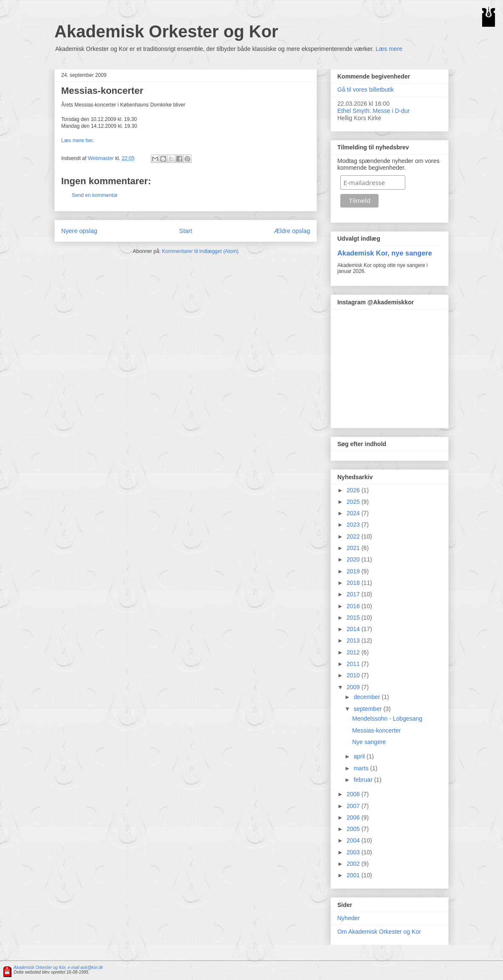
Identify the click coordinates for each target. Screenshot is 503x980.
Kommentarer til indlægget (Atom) (200, 251)
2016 (354, 606)
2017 (354, 594)
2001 (354, 875)
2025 (354, 502)
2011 (354, 664)
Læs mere (389, 49)
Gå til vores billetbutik (366, 90)
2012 (354, 652)
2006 (354, 817)
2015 (354, 618)
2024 (354, 513)
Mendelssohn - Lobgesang (387, 719)
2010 (354, 675)
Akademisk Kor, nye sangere (385, 253)
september (368, 709)
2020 (354, 559)
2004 (354, 840)
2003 (354, 852)
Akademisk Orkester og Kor (166, 31)
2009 (354, 687)
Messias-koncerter (376, 730)
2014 (354, 629)
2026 (354, 490)
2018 (354, 583)
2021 (354, 548)
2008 (354, 794)
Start (186, 231)
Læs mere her (77, 140)
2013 (354, 640)
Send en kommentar (95, 195)
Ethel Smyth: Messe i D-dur (373, 111)
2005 (354, 829)
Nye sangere (369, 742)
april (360, 756)
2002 (354, 864)
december (367, 697)
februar (364, 780)
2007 (354, 806)
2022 (354, 536)
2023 (354, 525)
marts (362, 768)
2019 (354, 571)
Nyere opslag (79, 231)
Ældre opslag (292, 231)
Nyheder (349, 918)
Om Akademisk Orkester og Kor (379, 932)
